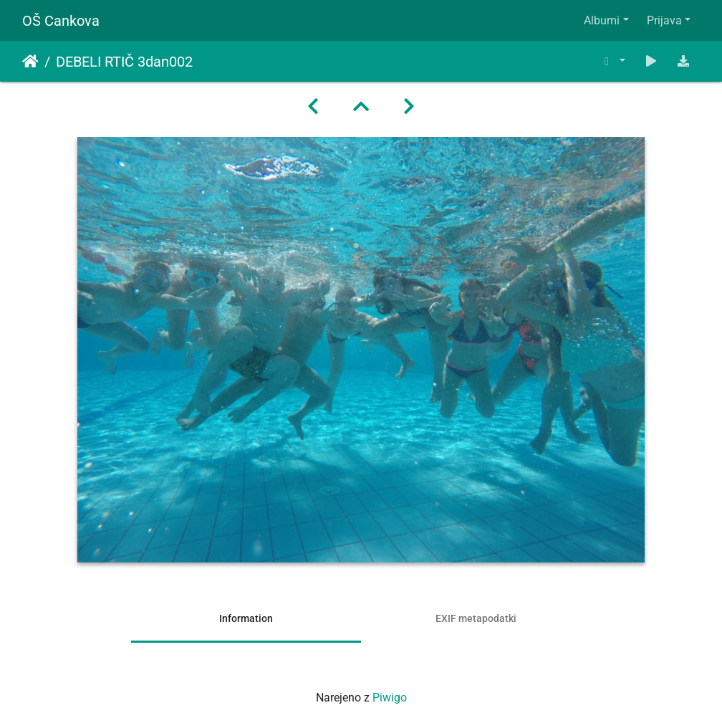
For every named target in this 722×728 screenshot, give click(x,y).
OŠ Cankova (61, 21)
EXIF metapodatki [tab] (476, 618)
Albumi (602, 20)
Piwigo (390, 698)
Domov (30, 62)
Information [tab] (246, 618)
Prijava (664, 20)
